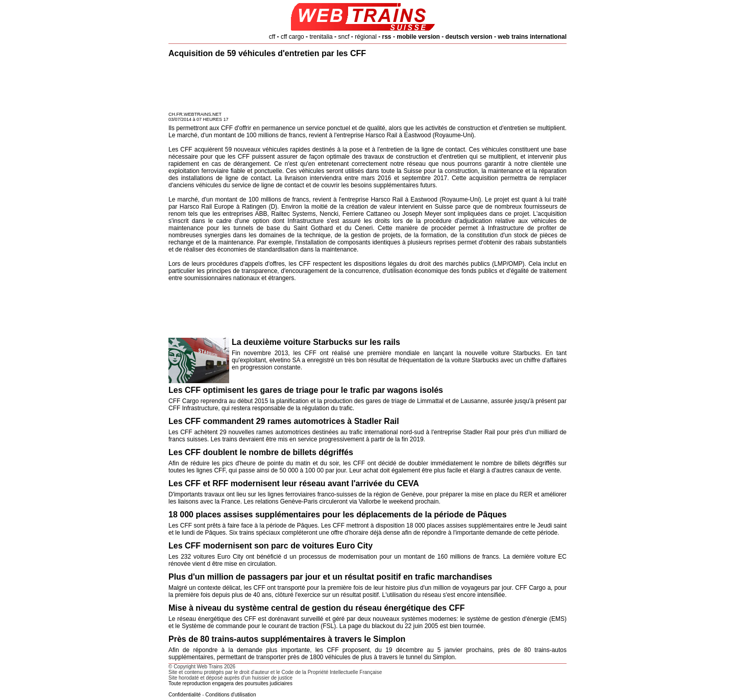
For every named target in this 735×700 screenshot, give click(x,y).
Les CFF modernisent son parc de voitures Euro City (271, 546)
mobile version (418, 37)
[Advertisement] (367, 86)
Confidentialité (185, 695)
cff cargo (292, 37)
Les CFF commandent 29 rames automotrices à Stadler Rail (284, 421)
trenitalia (321, 37)
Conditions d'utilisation (230, 695)
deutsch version (469, 37)
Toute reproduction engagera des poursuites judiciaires (230, 683)
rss (387, 37)
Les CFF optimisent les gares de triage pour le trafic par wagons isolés (306, 390)
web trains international (532, 37)
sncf (344, 37)
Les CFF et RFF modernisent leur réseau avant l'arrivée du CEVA (294, 483)
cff (272, 37)
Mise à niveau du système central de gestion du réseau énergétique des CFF (317, 608)
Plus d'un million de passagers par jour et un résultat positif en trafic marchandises (330, 577)
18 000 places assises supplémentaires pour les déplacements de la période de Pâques (338, 515)
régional (366, 37)
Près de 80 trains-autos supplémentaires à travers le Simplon (287, 639)
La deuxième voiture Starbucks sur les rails (316, 342)
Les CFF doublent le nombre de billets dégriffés (261, 452)
